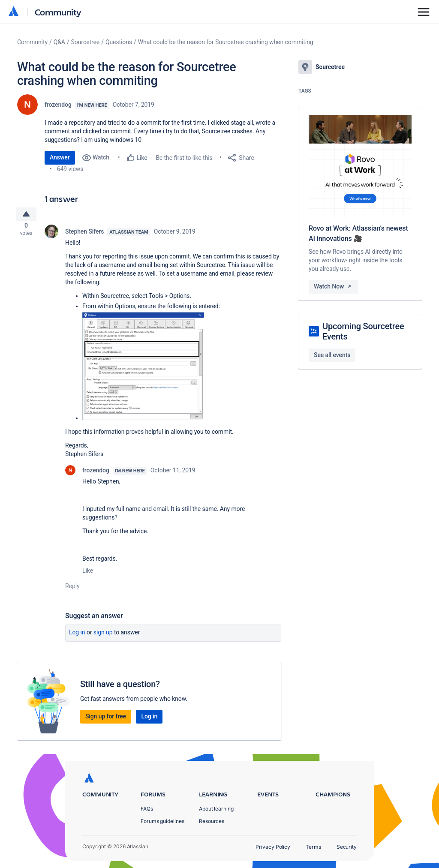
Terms (313, 847)
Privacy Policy (273, 847)
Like (88, 574)
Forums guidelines (162, 821)
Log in (77, 636)
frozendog (58, 105)
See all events (332, 355)
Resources (212, 821)
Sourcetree (86, 42)
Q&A (59, 42)
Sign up (103, 636)
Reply (72, 589)
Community (58, 12)
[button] (143, 369)
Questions (119, 42)
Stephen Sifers (84, 235)
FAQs (147, 809)
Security (347, 847)
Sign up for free (106, 720)
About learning (216, 809)
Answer (60, 157)
